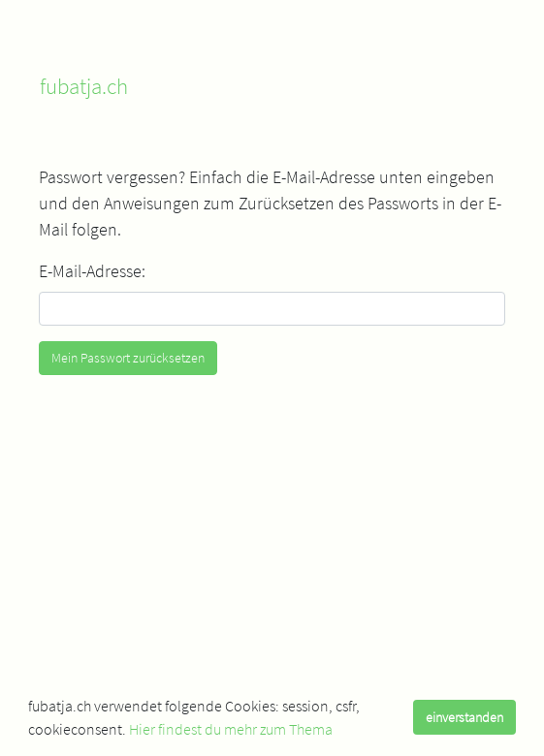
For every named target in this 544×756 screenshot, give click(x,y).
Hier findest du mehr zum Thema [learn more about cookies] (231, 729)
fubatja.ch (84, 86)
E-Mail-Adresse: (92, 271)
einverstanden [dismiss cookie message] (464, 717)
